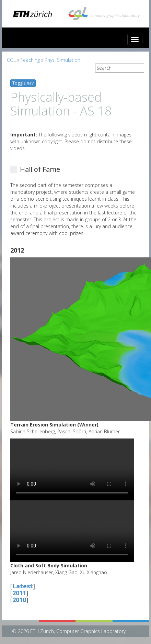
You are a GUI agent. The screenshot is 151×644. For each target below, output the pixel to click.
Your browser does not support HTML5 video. (72, 469)
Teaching (30, 60)
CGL (11, 60)
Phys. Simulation (62, 60)
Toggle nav (23, 83)
